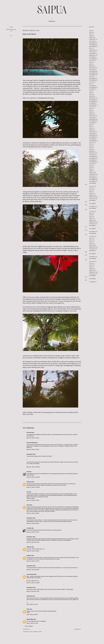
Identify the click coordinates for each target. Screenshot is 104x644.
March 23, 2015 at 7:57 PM (33, 532)
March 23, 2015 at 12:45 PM (33, 487)
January (92, 41)
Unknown (29, 482)
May (90, 34)
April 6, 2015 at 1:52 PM (32, 615)
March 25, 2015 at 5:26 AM (33, 551)
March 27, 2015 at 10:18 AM (33, 583)
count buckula (30, 574)
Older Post (78, 629)
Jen (28, 492)
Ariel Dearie (26, 143)
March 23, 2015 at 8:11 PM (33, 542)
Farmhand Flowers (28, 248)
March (91, 38)
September (93, 46)
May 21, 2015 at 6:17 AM (32, 623)
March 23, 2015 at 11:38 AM (33, 467)
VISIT (11, 29)
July (91, 30)
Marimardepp (30, 619)
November (92, 45)
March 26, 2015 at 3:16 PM (33, 570)
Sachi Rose (29, 596)
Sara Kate (29, 433)
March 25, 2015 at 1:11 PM (33, 561)
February (92, 39)
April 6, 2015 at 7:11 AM (32, 604)
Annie (28, 505)
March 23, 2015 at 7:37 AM (33, 450)
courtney (29, 528)
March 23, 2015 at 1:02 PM (33, 500)
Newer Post (27, 629)
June (91, 32)
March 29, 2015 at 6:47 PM (33, 591)
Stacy (28, 609)
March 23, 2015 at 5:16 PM (33, 513)
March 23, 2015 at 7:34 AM (33, 438)
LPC (28, 472)
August (92, 61)
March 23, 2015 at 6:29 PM (33, 523)
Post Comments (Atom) (36, 632)
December (92, 43)
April (91, 36)
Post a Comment (29, 626)
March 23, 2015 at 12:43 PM (33, 477)
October (92, 57)
